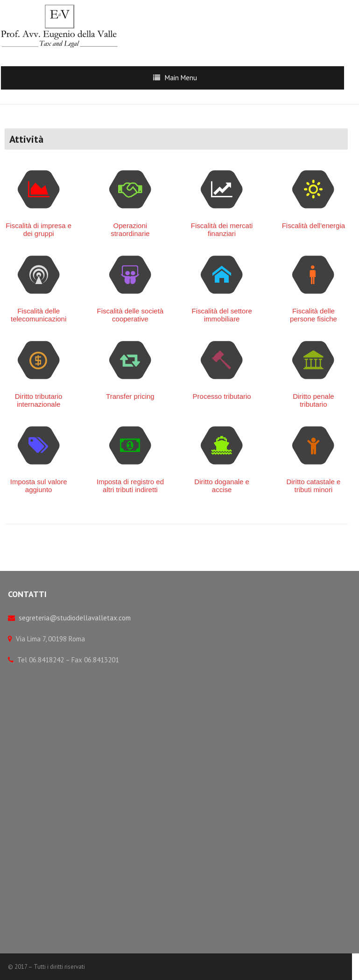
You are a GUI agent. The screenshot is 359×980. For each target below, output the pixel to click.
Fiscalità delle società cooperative (130, 315)
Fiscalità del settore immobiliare (222, 315)
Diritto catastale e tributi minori (313, 486)
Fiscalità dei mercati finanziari (222, 229)
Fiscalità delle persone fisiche (313, 315)
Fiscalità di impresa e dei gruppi (39, 229)
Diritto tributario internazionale (39, 400)
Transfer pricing (130, 396)
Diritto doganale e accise (222, 486)
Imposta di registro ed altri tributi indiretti (130, 486)
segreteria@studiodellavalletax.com (75, 618)
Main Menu (181, 78)
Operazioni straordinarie (130, 229)
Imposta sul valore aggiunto (39, 486)
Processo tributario (222, 396)
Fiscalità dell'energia (313, 226)
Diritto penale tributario (313, 400)
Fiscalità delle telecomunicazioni (39, 315)
